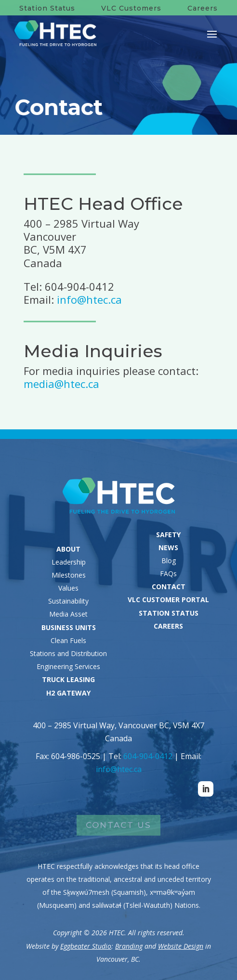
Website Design (181, 946)
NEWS (168, 548)
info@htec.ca (89, 299)
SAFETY (168, 535)
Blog (169, 561)
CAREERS (168, 626)
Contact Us (118, 825)
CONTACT (169, 587)
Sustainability (68, 601)
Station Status (47, 8)
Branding (129, 946)
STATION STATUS (169, 613)
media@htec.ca (61, 384)
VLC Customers (131, 8)
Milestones (69, 575)
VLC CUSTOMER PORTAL (168, 600)
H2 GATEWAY (68, 693)
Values (68, 588)
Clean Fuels (68, 640)
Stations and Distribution (68, 653)
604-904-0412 (148, 756)
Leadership (69, 562)
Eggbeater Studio (86, 946)
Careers (203, 8)
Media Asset (68, 614)
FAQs (168, 574)
